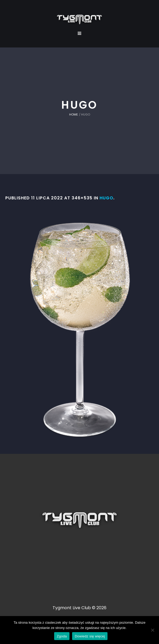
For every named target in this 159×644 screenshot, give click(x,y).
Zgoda (62, 636)
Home (74, 114)
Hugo (106, 198)
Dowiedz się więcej (90, 636)
